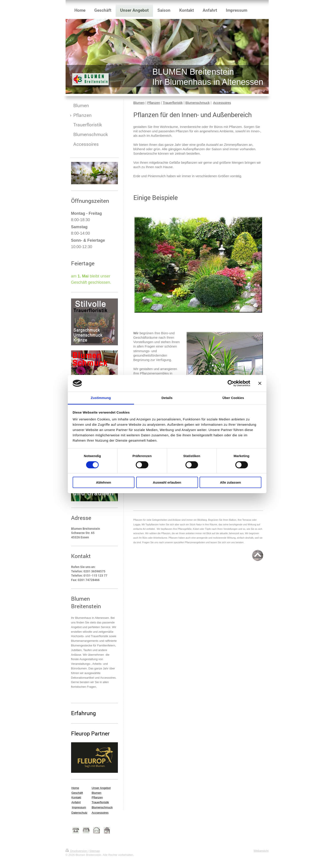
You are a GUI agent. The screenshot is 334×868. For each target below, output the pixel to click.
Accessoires (222, 103)
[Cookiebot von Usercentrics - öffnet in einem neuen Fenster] (231, 383)
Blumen (139, 103)
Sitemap (95, 851)
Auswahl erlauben (167, 482)
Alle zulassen (230, 482)
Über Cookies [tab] (233, 398)
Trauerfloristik (173, 103)
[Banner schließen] (260, 383)
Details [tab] (167, 398)
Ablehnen (104, 482)
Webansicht (261, 851)
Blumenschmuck (198, 103)
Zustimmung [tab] (101, 398)
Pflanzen (154, 103)
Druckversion (77, 851)
